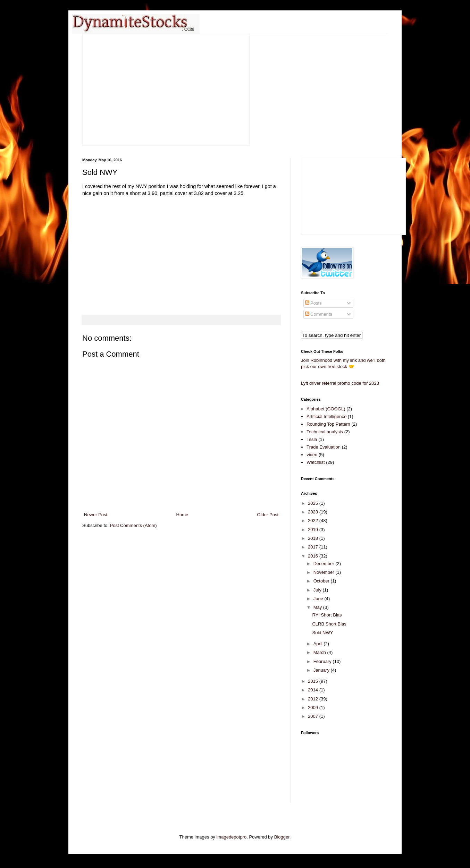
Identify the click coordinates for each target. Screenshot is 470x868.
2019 (314, 530)
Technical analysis (325, 432)
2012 (314, 699)
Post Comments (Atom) (133, 525)
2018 (314, 538)
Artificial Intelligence (326, 416)
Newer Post (96, 515)
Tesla (312, 439)
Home (182, 515)
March (320, 652)
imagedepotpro (231, 837)
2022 (314, 521)
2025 (314, 503)
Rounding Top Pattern (328, 424)
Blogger (282, 837)
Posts (313, 303)
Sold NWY (322, 633)
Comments (319, 314)
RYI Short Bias (327, 615)
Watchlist (316, 462)
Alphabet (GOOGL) (326, 409)
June (319, 599)
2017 (314, 547)
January (322, 670)
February (323, 661)
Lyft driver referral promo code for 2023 (340, 383)
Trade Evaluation (324, 447)
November (325, 572)
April (319, 644)
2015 (314, 681)
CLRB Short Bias (329, 624)
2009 (314, 708)
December (325, 564)
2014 (314, 690)
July (318, 590)
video (312, 455)
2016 (314, 556)
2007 (314, 716)
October (322, 581)
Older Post (268, 515)
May (318, 607)
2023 (314, 512)
